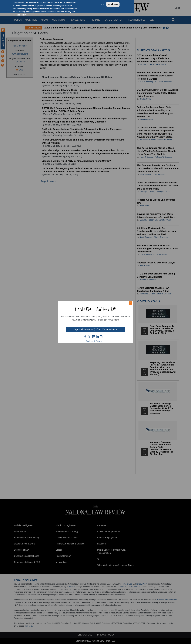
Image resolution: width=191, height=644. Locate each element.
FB (85, 336)
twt (90, 336)
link (97, 336)
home (101, 336)
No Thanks (113, 4)
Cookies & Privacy (94, 341)
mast (93, 336)
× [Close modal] (131, 303)
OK (103, 4)
